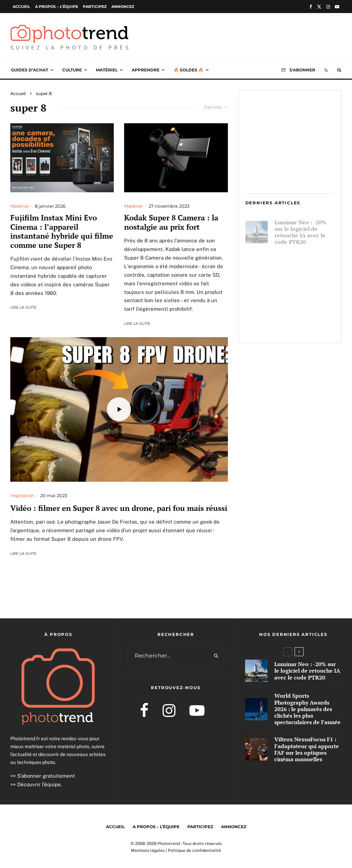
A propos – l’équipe (57, 7)
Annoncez (123, 7)
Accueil (21, 7)
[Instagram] (328, 7)
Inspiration (22, 495)
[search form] (169, 656)
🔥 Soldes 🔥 (189, 70)
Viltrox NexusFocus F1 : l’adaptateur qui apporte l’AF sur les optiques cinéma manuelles (304, 319)
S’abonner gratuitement (46, 776)
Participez (95, 7)
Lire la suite (23, 307)
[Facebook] (311, 7)
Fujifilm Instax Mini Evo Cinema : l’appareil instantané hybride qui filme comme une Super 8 (62, 231)
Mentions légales (148, 850)
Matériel (107, 70)
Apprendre (146, 70)
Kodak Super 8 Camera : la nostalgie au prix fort (171, 222)
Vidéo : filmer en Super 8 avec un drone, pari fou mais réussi (119, 508)
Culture (72, 70)
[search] (217, 656)
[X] (319, 7)
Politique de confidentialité (194, 850)
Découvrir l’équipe (39, 784)
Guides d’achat (30, 70)
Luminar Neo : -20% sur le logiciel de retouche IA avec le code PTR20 (301, 229)
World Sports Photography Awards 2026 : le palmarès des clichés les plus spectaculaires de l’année (304, 272)
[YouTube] (337, 7)
